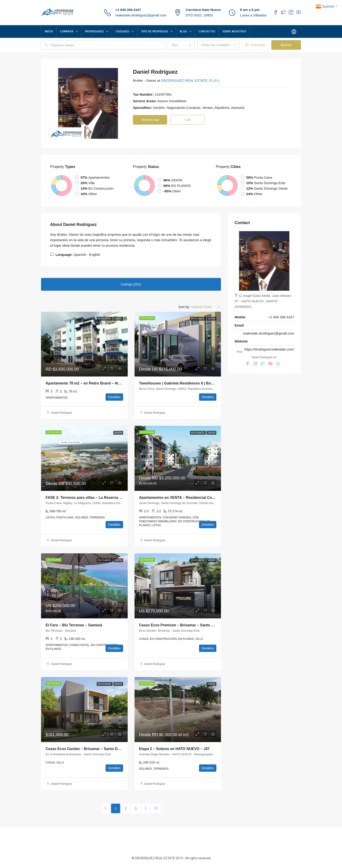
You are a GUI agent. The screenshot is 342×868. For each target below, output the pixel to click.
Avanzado (255, 45)
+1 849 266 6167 (128, 10)
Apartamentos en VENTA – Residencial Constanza (182, 498)
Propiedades (95, 31)
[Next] (146, 808)
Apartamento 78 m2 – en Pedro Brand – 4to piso (87, 383)
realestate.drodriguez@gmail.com (141, 15)
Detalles (114, 397)
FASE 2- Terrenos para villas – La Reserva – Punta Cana (94, 498)
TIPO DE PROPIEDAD (154, 31)
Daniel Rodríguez (61, 413)
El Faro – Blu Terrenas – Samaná (74, 625)
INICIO (49, 31)
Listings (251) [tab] (131, 284)
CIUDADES (122, 31)
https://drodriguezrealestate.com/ (269, 349)
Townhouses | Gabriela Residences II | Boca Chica (183, 383)
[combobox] (181, 45)
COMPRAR (67, 31)
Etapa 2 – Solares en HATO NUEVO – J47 (174, 749)
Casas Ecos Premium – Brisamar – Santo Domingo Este (187, 625)
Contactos (207, 31)
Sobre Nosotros (234, 31)
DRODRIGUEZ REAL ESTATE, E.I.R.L (190, 80)
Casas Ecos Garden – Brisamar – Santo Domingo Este (93, 749)
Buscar (286, 45)
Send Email (150, 120)
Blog (183, 31)
